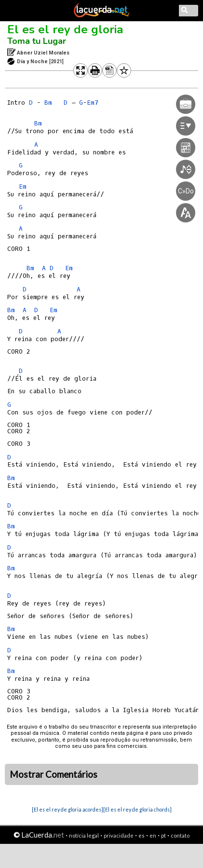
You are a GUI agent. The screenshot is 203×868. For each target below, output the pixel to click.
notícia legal (84, 835)
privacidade (119, 835)
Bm (48, 103)
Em (23, 186)
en (153, 835)
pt (163, 835)
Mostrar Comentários (54, 774)
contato (180, 835)
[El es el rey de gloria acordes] (68, 809)
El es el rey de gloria (65, 29)
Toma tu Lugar (37, 41)
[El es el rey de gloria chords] (137, 809)
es (142, 835)
